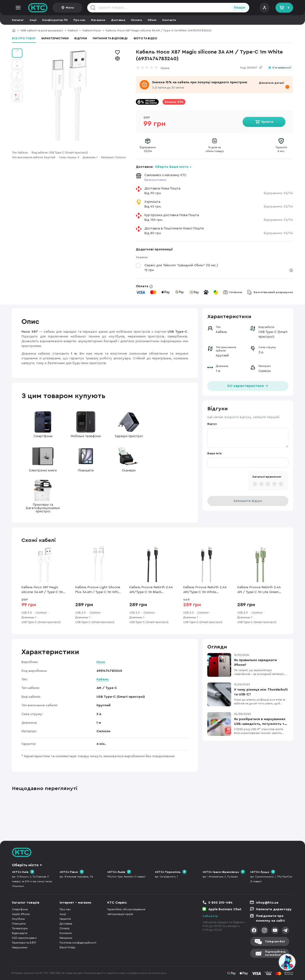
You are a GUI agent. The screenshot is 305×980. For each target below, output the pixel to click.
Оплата (136, 20)
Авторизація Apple (120, 914)
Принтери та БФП (24, 943)
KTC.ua (38, 8)
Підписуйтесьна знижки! (275, 953)
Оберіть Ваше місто (172, 167)
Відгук (212, 424)
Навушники (20, 947)
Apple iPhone (21, 914)
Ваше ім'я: (215, 453)
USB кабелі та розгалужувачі (42, 30)
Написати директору (274, 909)
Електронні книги (43, 459)
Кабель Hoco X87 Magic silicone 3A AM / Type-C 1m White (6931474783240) (42, 590)
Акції (33, 20)
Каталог (18, 20)
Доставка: (164, 167)
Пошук (240, 8)
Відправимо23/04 (148, 149)
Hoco (101, 662)
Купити (267, 122)
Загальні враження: (267, 477)
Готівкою (236, 292)
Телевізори (20, 928)
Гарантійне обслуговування (126, 909)
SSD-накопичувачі (24, 938)
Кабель (103, 679)
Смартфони (43, 425)
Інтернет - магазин (75, 903)
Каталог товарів (26, 903)
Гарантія (65, 919)
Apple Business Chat (225, 909)
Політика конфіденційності (78, 943)
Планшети (86, 459)
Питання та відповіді (110, 38)
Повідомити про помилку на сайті (270, 918)
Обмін (152, 20)
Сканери (129, 459)
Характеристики (55, 38)
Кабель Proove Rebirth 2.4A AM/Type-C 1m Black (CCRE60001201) (151, 590)
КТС (14, 30)
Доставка (118, 20)
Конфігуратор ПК (55, 20)
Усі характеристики (248, 385)
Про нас (79, 20)
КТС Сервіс (117, 903)
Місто (70, 8)
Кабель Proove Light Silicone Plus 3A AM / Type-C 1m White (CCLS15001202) (98, 590)
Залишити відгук (248, 501)
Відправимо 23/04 (278, 193)
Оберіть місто (25, 865)
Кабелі (73, 30)
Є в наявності (282, 68)
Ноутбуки (18, 919)
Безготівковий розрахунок (273, 292)
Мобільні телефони (86, 425)
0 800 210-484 (220, 903)
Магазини (98, 20)
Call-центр (210, 916)
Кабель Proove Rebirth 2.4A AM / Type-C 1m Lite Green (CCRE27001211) (259, 590)
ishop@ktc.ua (267, 903)
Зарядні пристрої (129, 425)
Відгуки (81, 38)
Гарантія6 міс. (281, 149)
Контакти (169, 20)
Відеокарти (20, 933)
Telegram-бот (275, 941)
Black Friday (67, 947)
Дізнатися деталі (271, 83)
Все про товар (24, 38)
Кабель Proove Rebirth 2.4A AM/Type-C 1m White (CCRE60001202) (205, 590)
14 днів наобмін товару (215, 149)
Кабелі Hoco (92, 30)
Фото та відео (145, 38)
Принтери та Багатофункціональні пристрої (43, 496)
